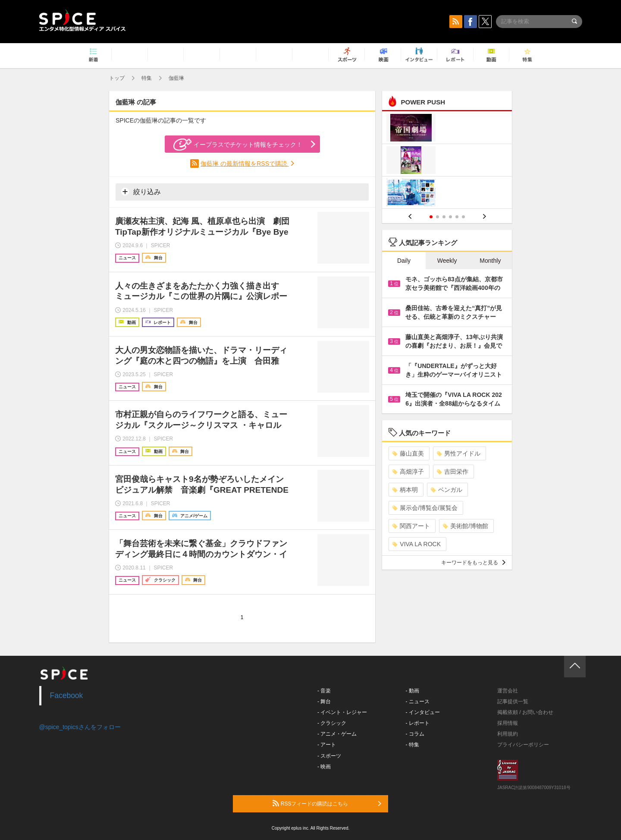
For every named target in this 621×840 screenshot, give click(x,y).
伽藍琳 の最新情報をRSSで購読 (245, 164)
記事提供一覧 (513, 702)
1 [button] (431, 217)
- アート (327, 745)
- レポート (418, 723)
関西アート (411, 526)
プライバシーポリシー (523, 745)
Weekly (447, 261)
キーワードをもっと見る (473, 563)
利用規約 (508, 734)
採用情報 (508, 723)
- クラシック (332, 723)
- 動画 (412, 691)
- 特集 (412, 745)
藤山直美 (408, 453)
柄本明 (405, 490)
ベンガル (447, 490)
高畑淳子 (408, 472)
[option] (447, 161)
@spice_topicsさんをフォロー (80, 727)
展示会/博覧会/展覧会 (425, 508)
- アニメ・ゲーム (337, 734)
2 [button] (438, 217)
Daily (404, 261)
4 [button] (450, 217)
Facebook (67, 695)
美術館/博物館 (466, 526)
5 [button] (457, 217)
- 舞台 (324, 702)
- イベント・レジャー (342, 712)
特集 (147, 78)
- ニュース (418, 702)
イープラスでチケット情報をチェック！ (238, 145)
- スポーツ (329, 756)
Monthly (490, 261)
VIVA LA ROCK (417, 544)
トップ (117, 78)
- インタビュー (423, 712)
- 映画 (324, 767)
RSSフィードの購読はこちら (327, 803)
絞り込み (141, 192)
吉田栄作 (453, 472)
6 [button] (463, 217)
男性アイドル (459, 453)
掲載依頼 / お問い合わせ (525, 712)
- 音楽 (324, 691)
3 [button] (444, 217)
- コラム (415, 734)
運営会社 (508, 691)
